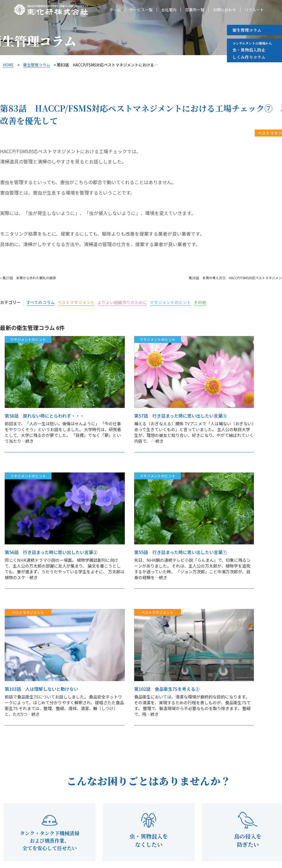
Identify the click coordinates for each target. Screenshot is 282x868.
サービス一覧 (141, 10)
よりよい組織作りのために (122, 302)
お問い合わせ (224, 10)
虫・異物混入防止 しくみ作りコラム (252, 50)
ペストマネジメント (76, 302)
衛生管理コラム (247, 30)
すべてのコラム (41, 302)
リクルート (254, 10)
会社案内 (169, 10)
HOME (8, 65)
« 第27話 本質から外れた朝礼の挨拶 (28, 278)
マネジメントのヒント (170, 302)
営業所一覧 (195, 10)
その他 (200, 302)
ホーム (115, 10)
